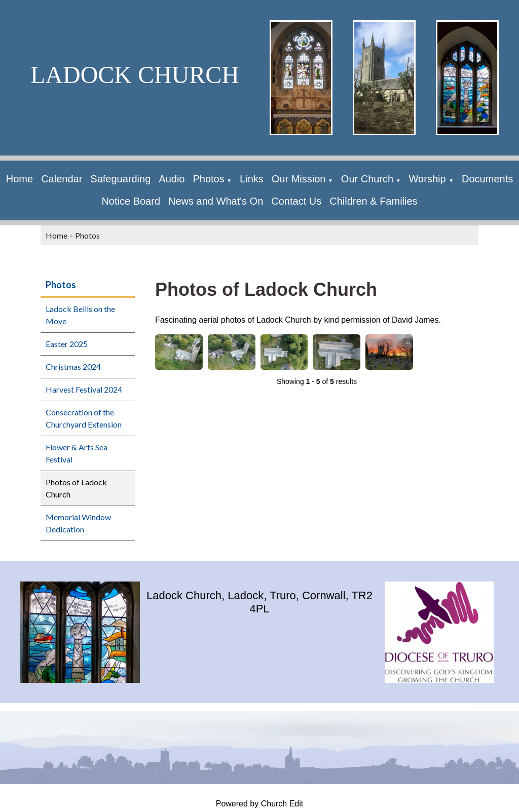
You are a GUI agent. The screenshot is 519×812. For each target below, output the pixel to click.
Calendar (62, 179)
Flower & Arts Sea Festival (77, 453)
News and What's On (216, 201)
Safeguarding (120, 179)
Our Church (367, 179)
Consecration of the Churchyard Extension (84, 418)
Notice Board (131, 201)
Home (20, 179)
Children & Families (373, 201)
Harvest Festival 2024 (84, 389)
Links (252, 179)
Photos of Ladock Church (76, 488)
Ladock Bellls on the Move (80, 315)
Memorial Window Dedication (78, 523)
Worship (429, 179)
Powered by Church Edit (260, 804)
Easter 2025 (67, 344)
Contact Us (296, 201)
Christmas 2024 (73, 366)
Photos (208, 179)
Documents (487, 179)
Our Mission (299, 179)
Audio (172, 179)
